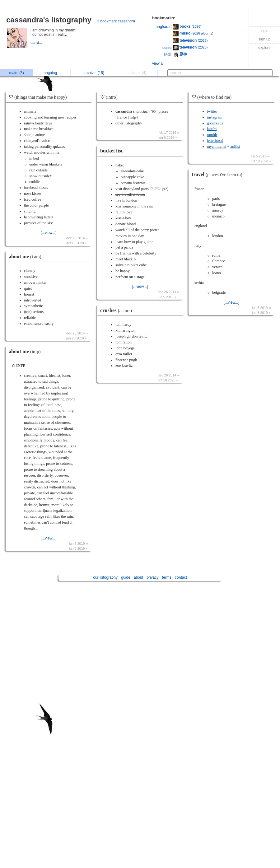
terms (167, 577)
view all (158, 63)
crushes (118, 310)
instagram (215, 117)
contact (181, 577)
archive (94, 73)
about (138, 577)
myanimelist (217, 147)
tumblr (212, 135)
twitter (212, 111)
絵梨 (168, 54)
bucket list (111, 151)
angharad (164, 27)
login (264, 31)
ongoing (52, 73)
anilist (235, 147)
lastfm (212, 129)
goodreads (215, 123)
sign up (265, 39)
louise (167, 48)
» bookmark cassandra (116, 21)
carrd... (37, 43)
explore (264, 48)
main (16, 73)
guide (126, 577)
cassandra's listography (49, 20)
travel (219, 174)
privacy (152, 577)
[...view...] (49, 233)
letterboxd (215, 141)
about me (27, 257)
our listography (105, 577)
